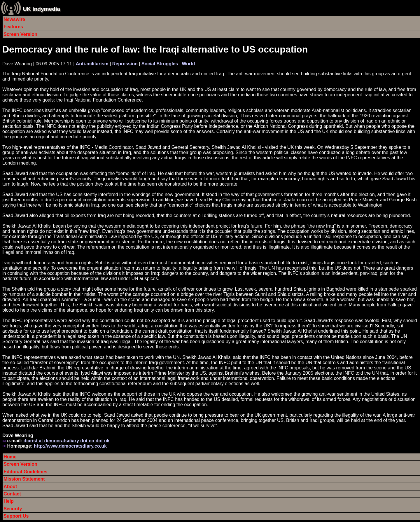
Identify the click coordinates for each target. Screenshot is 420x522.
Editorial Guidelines (25, 472)
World (188, 64)
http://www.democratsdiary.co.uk (70, 446)
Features (13, 27)
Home (10, 457)
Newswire (14, 19)
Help (9, 501)
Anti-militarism (92, 64)
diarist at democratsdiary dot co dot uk (66, 441)
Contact (12, 494)
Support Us (16, 516)
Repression (125, 64)
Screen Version (20, 34)
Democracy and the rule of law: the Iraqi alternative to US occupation (155, 49)
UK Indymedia (41, 9)
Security (13, 509)
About (10, 487)
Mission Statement (24, 479)
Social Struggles (160, 64)
